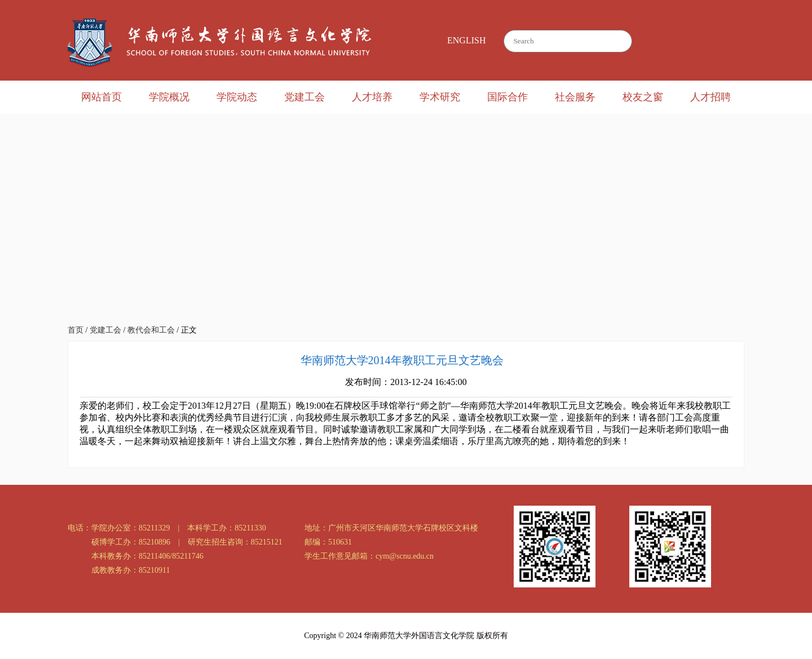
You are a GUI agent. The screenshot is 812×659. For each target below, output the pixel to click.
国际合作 (507, 97)
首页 (76, 330)
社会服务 (575, 97)
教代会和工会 (151, 330)
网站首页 (101, 97)
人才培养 (372, 97)
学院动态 (237, 97)
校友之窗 (643, 97)
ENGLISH (466, 40)
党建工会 (304, 97)
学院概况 (169, 97)
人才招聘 (710, 97)
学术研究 (440, 97)
